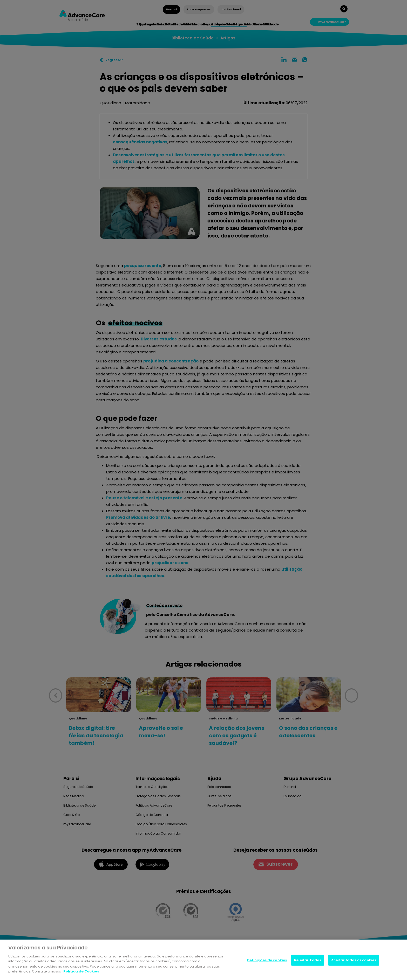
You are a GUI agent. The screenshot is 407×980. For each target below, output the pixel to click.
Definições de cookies (267, 960)
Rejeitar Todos (308, 960)
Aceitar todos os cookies (354, 960)
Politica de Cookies (81, 971)
